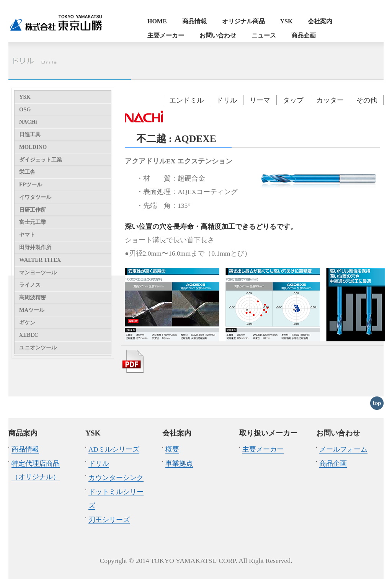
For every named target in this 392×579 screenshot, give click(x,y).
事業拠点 (179, 463)
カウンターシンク (116, 478)
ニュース (264, 35)
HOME (157, 21)
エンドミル (186, 100)
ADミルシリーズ (114, 449)
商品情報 (194, 21)
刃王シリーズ (109, 520)
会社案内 (320, 21)
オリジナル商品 (243, 21)
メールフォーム (343, 449)
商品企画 (304, 35)
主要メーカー (166, 35)
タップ (293, 100)
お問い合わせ (218, 35)
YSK (287, 21)
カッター (330, 100)
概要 (172, 449)
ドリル (227, 100)
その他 (367, 100)
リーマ (260, 100)
